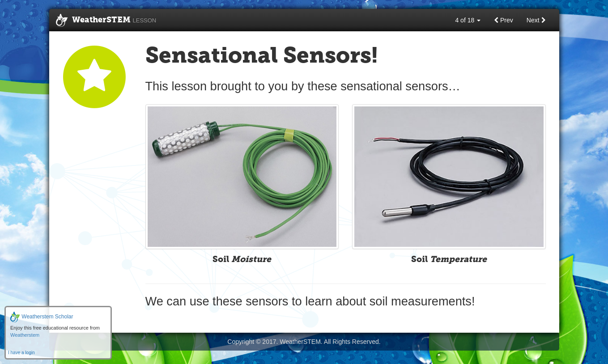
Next (536, 20)
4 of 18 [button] (468, 20)
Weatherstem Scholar (42, 317)
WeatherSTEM (106, 21)
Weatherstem (25, 335)
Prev (504, 20)
